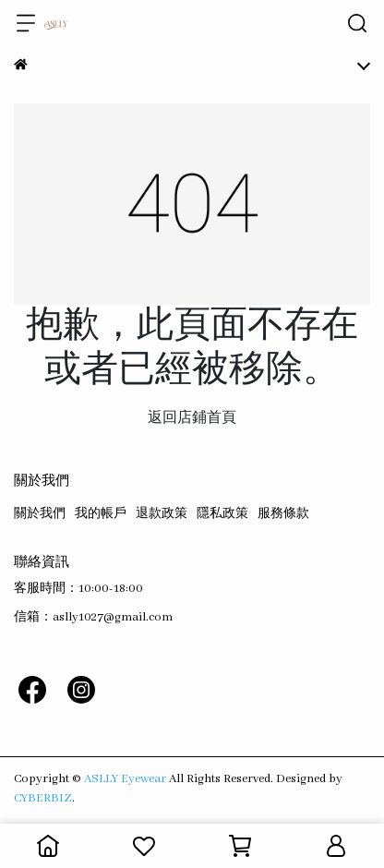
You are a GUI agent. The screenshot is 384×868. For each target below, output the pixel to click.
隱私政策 (222, 514)
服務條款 (283, 514)
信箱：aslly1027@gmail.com (93, 617)
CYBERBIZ (43, 798)
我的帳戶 (101, 514)
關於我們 (40, 514)
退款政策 (162, 514)
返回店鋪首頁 (192, 418)
